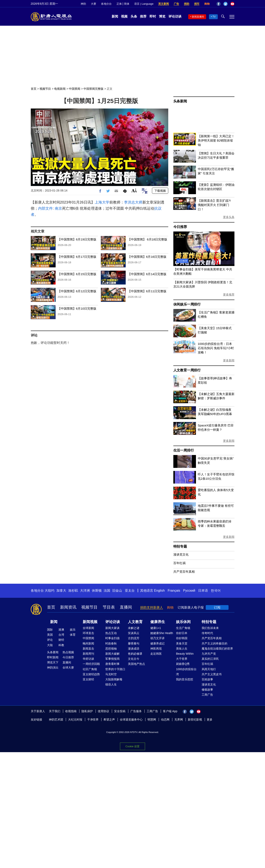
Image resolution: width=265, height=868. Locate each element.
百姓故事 (207, 679)
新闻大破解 (112, 654)
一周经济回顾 (91, 664)
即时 (153, 16)
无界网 (179, 720)
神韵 (83, 4)
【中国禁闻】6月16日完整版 (147, 257)
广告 (176, 4)
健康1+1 (156, 628)
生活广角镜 (183, 628)
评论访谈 (175, 16)
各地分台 (106, 4)
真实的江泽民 (210, 659)
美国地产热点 (136, 664)
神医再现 (156, 649)
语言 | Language (144, 4)
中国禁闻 (75, 89)
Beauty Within (185, 654)
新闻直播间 (198, 17)
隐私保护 (87, 711)
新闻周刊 (88, 654)
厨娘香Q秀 (183, 664)
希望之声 (109, 720)
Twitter (225, 4)
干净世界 (93, 720)
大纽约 (49, 591)
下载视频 (160, 191)
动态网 (165, 720)
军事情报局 (112, 659)
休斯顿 (97, 591)
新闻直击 (88, 649)
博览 (162, 16)
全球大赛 (68, 668)
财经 (61, 640)
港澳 (61, 630)
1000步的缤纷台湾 (186, 672)
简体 (127, 4)
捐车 (197, 4)
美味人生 (182, 649)
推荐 (143, 16)
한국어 (216, 591)
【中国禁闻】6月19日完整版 (77, 239)
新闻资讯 (68, 607)
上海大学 (102, 202)
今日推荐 (180, 227)
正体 (119, 4)
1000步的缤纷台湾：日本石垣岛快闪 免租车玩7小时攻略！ (216, 348)
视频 (124, 16)
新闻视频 (90, 622)
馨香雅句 (134, 643)
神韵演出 (53, 668)
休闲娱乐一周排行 (187, 304)
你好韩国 (182, 638)
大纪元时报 (75, 720)
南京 (58, 208)
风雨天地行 (209, 669)
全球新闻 (88, 628)
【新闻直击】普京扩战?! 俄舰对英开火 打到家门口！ (214, 205)
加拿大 (61, 591)
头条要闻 (53, 652)
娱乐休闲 (183, 622)
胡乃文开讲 (157, 638)
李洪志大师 (133, 202)
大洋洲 (85, 591)
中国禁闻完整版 (93, 89)
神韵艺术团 (56, 720)
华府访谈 (88, 659)
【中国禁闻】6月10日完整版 (77, 308)
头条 (134, 16)
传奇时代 (207, 633)
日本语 (203, 591)
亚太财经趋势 (91, 674)
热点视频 (68, 652)
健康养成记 (157, 643)
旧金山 (117, 591)
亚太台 (130, 591)
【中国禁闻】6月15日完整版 (77, 274)
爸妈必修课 (135, 654)
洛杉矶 (73, 591)
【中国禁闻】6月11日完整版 (147, 291)
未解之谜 (134, 628)
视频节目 (45, 89)
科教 (61, 645)
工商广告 (207, 695)
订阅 (217, 607)
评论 (50, 640)
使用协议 (103, 711)
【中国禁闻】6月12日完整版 (77, 291)
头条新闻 (180, 101)
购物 (207, 4)
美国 (50, 635)
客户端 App (170, 711)
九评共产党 (209, 654)
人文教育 (135, 622)
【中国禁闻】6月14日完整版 (147, 274)
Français (174, 591)
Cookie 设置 (132, 746)
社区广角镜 (90, 669)
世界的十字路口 (115, 669)
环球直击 (88, 633)
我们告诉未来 (210, 628)
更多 (210, 720)
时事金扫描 (112, 638)
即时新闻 (53, 657)
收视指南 (71, 711)
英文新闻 (164, 4)
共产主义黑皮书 (212, 674)
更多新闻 (229, 360)
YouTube (232, 4)
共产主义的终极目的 (214, 643)
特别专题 (180, 546)
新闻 (115, 16)
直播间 (126, 607)
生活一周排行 (184, 450)
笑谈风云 (134, 633)
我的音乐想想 (185, 679)
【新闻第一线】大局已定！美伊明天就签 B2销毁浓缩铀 (216, 140)
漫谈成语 (134, 649)
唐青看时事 (112, 664)
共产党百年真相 (184, 572)
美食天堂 (182, 643)
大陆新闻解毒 (114, 679)
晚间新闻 (88, 643)
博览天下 (53, 662)
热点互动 (111, 633)
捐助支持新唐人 (152, 607)
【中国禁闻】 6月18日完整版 (147, 239)
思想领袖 (111, 649)
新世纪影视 (195, 720)
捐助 (187, 4)
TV (214, 17)
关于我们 (55, 711)
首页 (34, 89)
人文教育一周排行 (187, 370)
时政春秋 (111, 643)
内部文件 (45, 208)
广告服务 (136, 711)
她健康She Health (162, 633)
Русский (189, 591)
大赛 (93, 4)
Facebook (219, 4)
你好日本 (182, 633)
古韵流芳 (134, 638)
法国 (107, 591)
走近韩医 (156, 654)
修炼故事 (207, 690)
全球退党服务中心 (131, 720)
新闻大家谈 (112, 628)
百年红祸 (179, 563)
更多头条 (229, 217)
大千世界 (182, 659)
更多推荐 (229, 294)
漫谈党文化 (181, 554)
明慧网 (152, 720)
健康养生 (158, 622)
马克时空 (111, 674)
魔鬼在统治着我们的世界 (217, 649)
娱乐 (73, 630)
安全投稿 (120, 711)
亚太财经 (88, 679)
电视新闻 (60, 89)
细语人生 (111, 684)
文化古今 (134, 659)
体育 (73, 635)
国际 (50, 630)
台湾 (61, 635)
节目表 (109, 607)
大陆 (50, 645)
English (159, 591)
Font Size (134, 190)
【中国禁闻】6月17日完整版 (77, 257)
